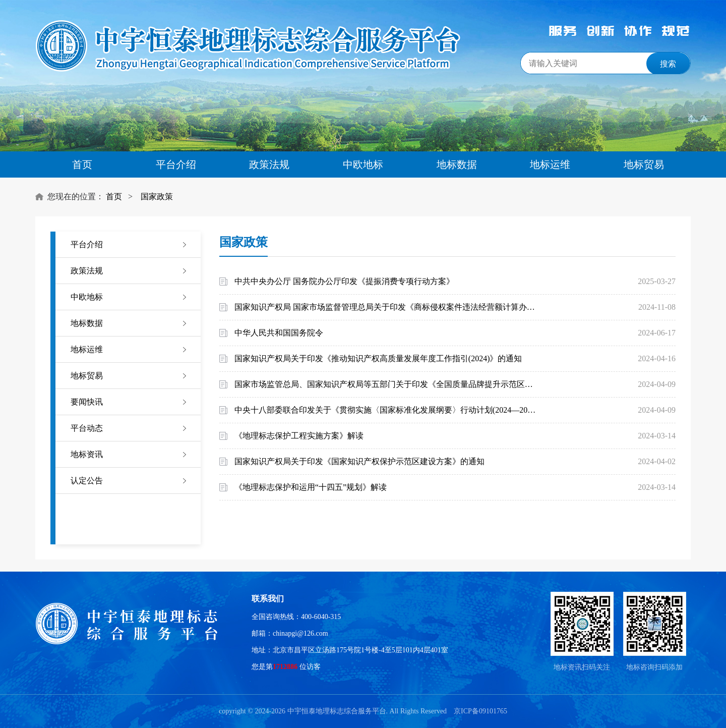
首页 (82, 164)
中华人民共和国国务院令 (279, 333)
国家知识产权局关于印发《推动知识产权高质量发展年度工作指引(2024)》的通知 (378, 358)
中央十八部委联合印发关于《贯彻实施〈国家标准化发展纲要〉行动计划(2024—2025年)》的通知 (387, 410)
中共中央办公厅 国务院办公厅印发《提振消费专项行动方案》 (344, 281)
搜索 (668, 64)
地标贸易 (644, 164)
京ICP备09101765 (480, 711)
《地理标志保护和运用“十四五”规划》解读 (311, 487)
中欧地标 (363, 164)
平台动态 (87, 428)
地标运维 (550, 164)
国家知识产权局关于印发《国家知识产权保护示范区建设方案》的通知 (359, 461)
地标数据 (457, 164)
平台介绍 (176, 164)
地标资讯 (87, 454)
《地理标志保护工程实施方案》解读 (299, 436)
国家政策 (157, 197)
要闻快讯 (87, 402)
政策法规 (269, 164)
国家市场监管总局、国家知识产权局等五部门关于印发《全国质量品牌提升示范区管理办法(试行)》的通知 (387, 384)
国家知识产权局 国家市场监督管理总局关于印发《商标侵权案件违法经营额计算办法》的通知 (387, 307)
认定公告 (87, 481)
